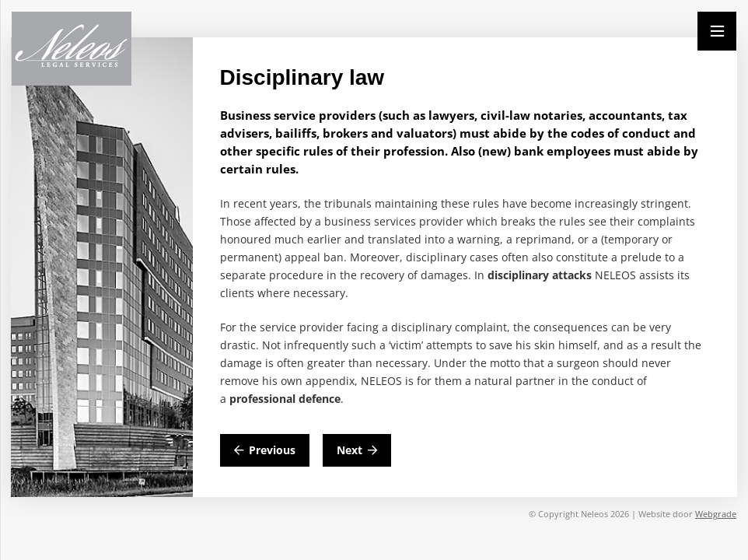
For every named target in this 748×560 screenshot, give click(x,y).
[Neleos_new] (72, 49)
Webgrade (716, 514)
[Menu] (717, 31)
